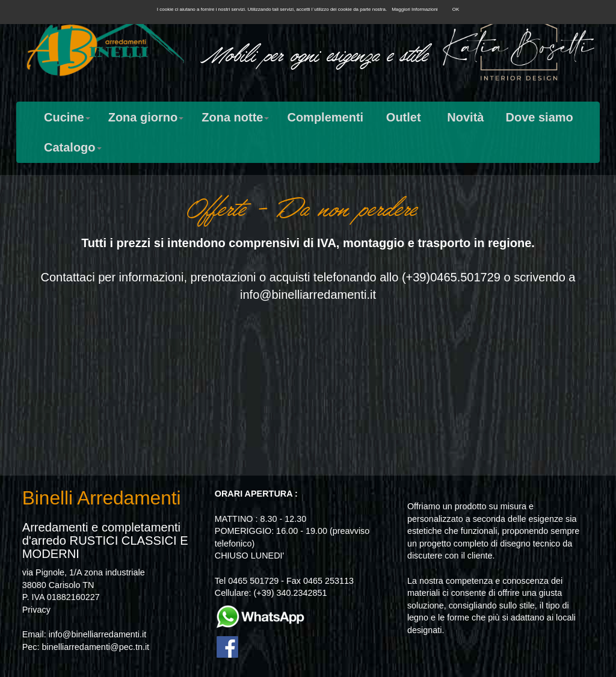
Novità (465, 117)
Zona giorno (146, 117)
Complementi (325, 117)
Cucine (67, 117)
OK (456, 9)
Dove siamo (539, 117)
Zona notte (235, 117)
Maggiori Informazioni (414, 9)
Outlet (404, 117)
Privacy (36, 610)
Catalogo (73, 147)
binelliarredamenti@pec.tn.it (95, 647)
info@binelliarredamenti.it (308, 295)
